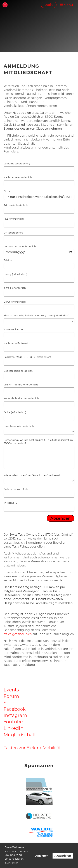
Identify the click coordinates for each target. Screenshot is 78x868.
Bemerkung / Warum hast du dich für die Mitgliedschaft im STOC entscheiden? (38, 441)
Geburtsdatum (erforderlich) (20, 246)
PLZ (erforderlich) (14, 219)
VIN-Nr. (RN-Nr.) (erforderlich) (21, 385)
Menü (67, 5)
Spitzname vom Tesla (16, 489)
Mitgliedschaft (20, 735)
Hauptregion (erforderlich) (19, 426)
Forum (11, 696)
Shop (10, 703)
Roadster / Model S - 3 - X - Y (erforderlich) (27, 357)
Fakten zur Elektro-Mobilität (32, 748)
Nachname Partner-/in (17, 343)
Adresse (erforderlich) (16, 205)
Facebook (15, 709)
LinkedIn (13, 728)
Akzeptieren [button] (63, 856)
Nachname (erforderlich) (18, 177)
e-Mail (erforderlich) (15, 288)
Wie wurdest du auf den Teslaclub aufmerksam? (32, 475)
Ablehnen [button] (42, 856)
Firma (7, 191)
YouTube (13, 722)
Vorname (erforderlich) (17, 164)
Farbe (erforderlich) (15, 412)
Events (11, 690)
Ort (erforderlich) (13, 233)
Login (49, 5)
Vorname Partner (14, 329)
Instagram (15, 715)
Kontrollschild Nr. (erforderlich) (22, 398)
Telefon (8, 260)
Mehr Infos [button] (12, 863)
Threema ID (10, 503)
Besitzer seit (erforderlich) (18, 371)
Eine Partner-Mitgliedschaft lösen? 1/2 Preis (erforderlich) (36, 315)
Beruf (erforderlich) (15, 302)
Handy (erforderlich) (15, 274)
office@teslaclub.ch (18, 634)
